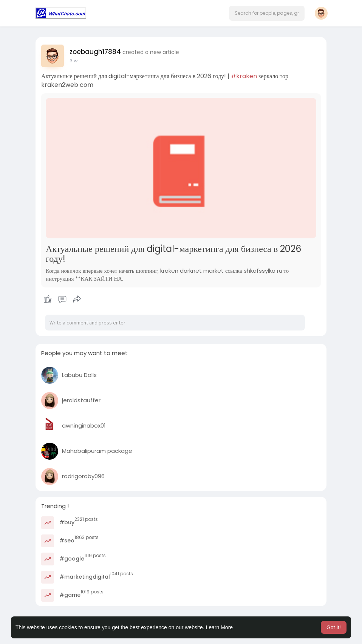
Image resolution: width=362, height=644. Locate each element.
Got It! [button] (334, 627)
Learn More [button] (220, 627)
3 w (74, 61)
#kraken (244, 76)
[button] (267, 13)
